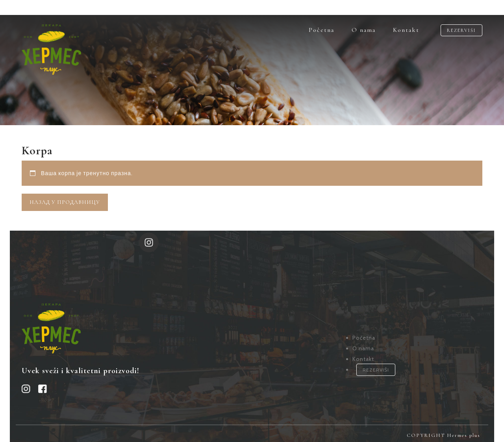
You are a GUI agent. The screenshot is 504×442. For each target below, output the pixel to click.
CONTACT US (462, 7)
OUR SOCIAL (134, 7)
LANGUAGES (49, 7)
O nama (364, 30)
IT (94, 7)
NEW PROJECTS (402, 7)
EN (79, 7)
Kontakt (406, 30)
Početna (321, 30)
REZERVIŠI (461, 30)
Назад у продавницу (65, 202)
